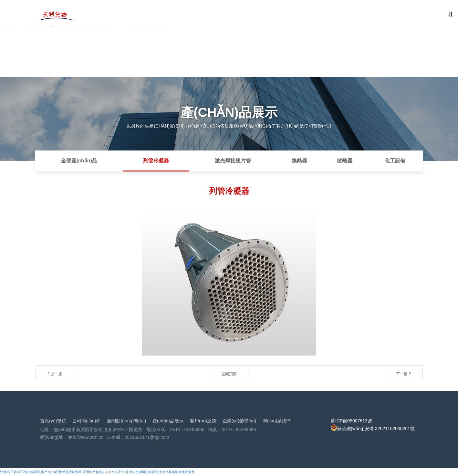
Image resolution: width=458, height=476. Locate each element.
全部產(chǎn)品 (79, 161)
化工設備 (395, 161)
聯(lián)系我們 (277, 421)
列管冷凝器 (156, 161)
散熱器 (345, 161)
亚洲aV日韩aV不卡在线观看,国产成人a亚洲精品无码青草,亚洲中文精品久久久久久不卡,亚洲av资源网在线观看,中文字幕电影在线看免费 (97, 472)
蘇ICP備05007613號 (351, 421)
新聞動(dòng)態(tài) (126, 421)
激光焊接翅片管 (233, 161)
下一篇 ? (403, 374)
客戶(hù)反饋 (203, 421)
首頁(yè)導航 (53, 421)
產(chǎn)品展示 (168, 421)
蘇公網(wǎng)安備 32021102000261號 (373, 429)
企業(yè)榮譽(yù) (239, 421)
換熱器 (299, 161)
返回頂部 (229, 374)
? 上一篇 (55, 374)
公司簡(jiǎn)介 (86, 421)
